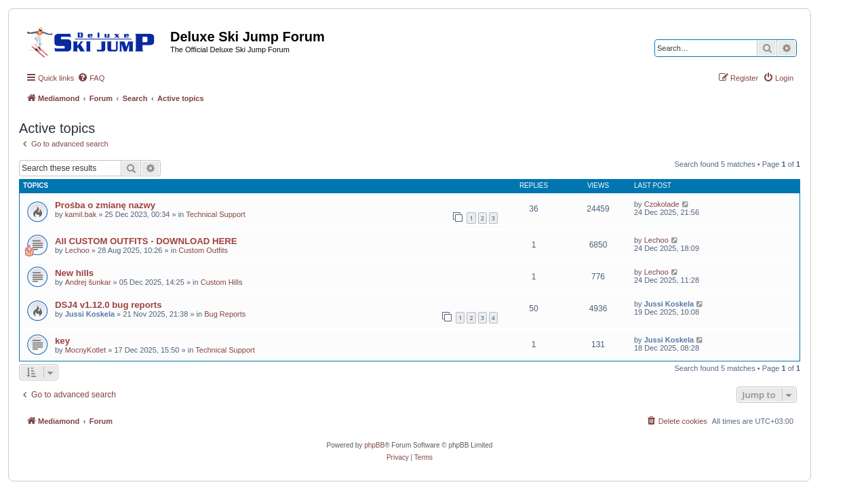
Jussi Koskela (90, 314)
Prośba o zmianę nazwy (105, 205)
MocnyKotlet (86, 350)
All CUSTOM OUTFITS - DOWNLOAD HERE (146, 241)
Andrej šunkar (88, 282)
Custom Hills (222, 282)
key (62, 341)
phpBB (374, 445)
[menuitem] (91, 78)
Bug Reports (225, 314)
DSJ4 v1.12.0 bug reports (108, 305)
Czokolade (662, 204)
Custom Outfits (203, 250)
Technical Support (215, 214)
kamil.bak (81, 214)
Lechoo (77, 250)
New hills (74, 273)
